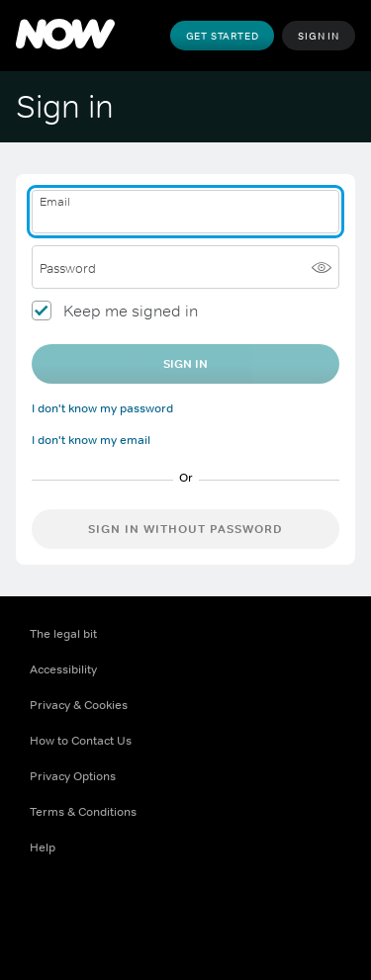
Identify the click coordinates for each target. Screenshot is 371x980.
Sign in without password (185, 529)
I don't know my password (102, 408)
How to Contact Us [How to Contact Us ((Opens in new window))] (81, 741)
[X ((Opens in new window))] (97, 911)
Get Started (223, 36)
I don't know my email (91, 440)
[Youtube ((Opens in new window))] (200, 911)
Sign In (319, 36)
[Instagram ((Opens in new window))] (148, 911)
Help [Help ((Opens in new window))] (43, 847)
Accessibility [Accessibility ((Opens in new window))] (63, 669)
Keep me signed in (131, 311)
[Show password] (322, 267)
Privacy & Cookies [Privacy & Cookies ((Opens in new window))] (79, 705)
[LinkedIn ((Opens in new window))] (251, 911)
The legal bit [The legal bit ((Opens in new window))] (63, 634)
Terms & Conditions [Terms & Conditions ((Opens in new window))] (83, 812)
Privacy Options (73, 776)
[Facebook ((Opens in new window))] (46, 911)
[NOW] (65, 36)
